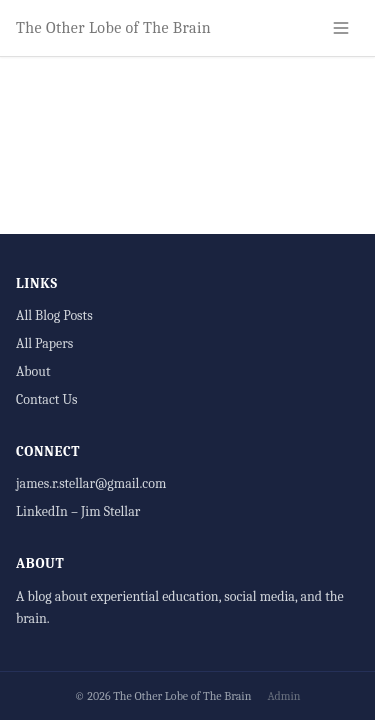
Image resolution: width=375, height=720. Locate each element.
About (33, 371)
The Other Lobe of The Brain (113, 28)
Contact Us (47, 399)
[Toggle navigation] (341, 28)
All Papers (44, 343)
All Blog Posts (54, 315)
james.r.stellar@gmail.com (91, 483)
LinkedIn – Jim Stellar (78, 511)
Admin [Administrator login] (283, 696)
